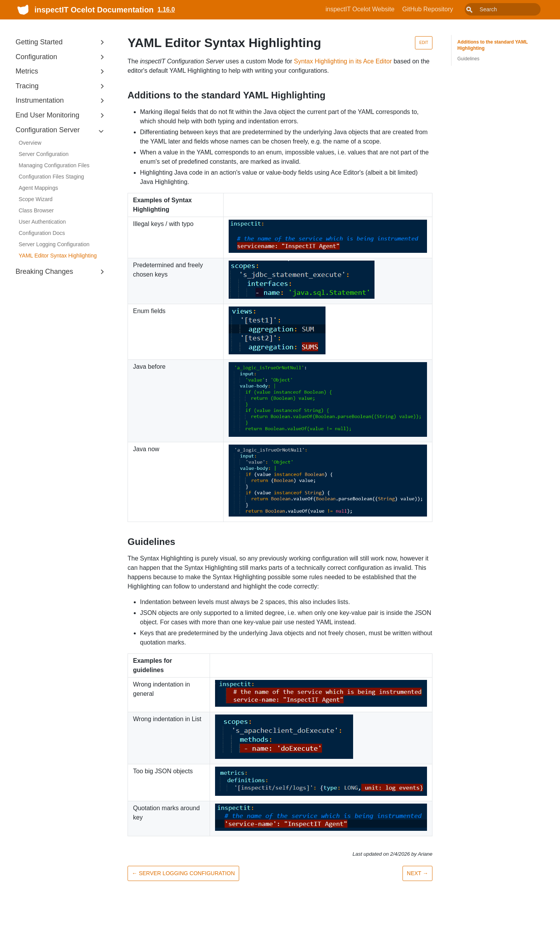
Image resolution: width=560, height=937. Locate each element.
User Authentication (42, 222)
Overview (30, 143)
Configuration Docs (42, 233)
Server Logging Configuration (54, 244)
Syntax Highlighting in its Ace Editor (343, 61)
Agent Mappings (38, 188)
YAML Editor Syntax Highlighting (58, 256)
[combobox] (511, 9)
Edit (424, 43)
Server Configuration (44, 154)
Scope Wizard (36, 199)
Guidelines (468, 59)
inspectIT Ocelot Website (377, 9)
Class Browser (36, 210)
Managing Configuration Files (54, 165)
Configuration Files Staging (51, 177)
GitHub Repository (445, 9)
